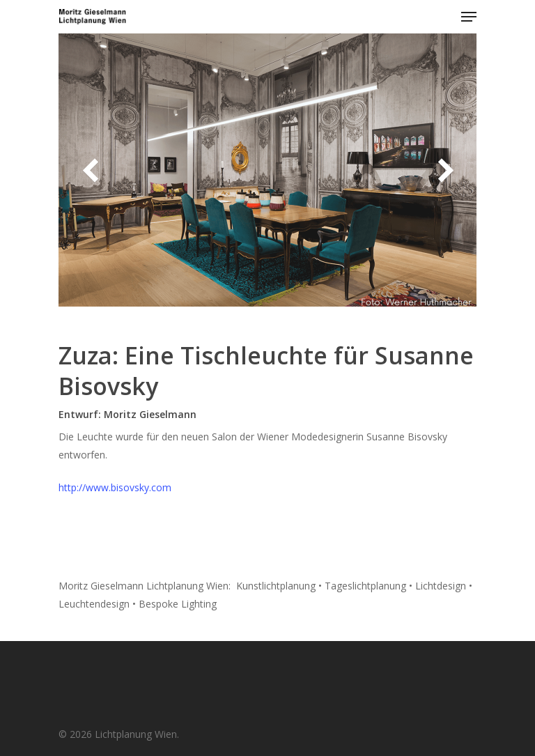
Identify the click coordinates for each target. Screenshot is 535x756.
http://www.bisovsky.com (115, 487)
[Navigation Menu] (469, 17)
